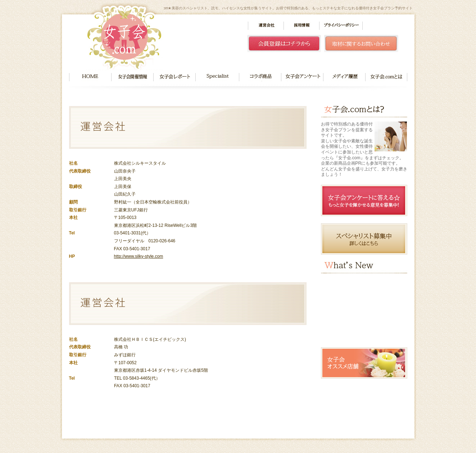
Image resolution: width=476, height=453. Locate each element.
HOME (90, 77)
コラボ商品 (260, 77)
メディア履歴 (344, 77)
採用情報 (302, 26)
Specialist (217, 77)
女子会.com (125, 37)
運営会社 (266, 26)
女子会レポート (174, 77)
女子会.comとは (386, 77)
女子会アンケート (302, 77)
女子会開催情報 (132, 77)
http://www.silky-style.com (139, 256)
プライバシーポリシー (341, 26)
